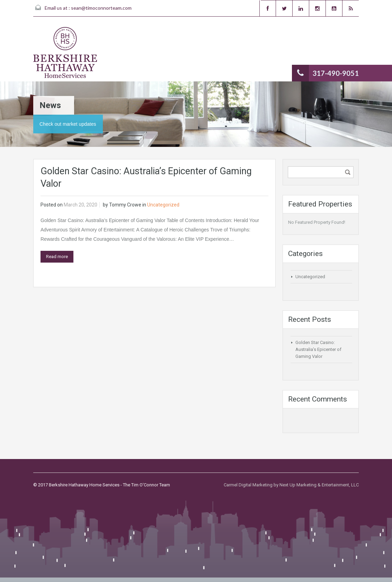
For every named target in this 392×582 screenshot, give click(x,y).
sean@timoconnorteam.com (101, 8)
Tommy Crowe (125, 205)
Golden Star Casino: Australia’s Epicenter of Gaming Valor (318, 349)
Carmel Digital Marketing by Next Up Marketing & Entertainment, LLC (291, 485)
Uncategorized (163, 205)
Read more (57, 257)
